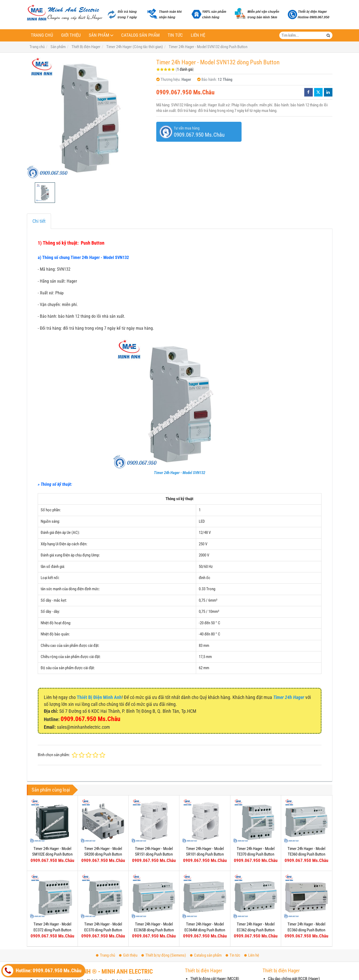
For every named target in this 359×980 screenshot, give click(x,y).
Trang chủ (42, 35)
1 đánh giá (185, 69)
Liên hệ (198, 35)
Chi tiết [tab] (39, 221)
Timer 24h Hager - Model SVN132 (179, 473)
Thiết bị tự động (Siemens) (164, 955)
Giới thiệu (71, 35)
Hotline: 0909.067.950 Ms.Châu (42, 971)
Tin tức (175, 35)
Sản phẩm (99, 35)
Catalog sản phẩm (140, 35)
